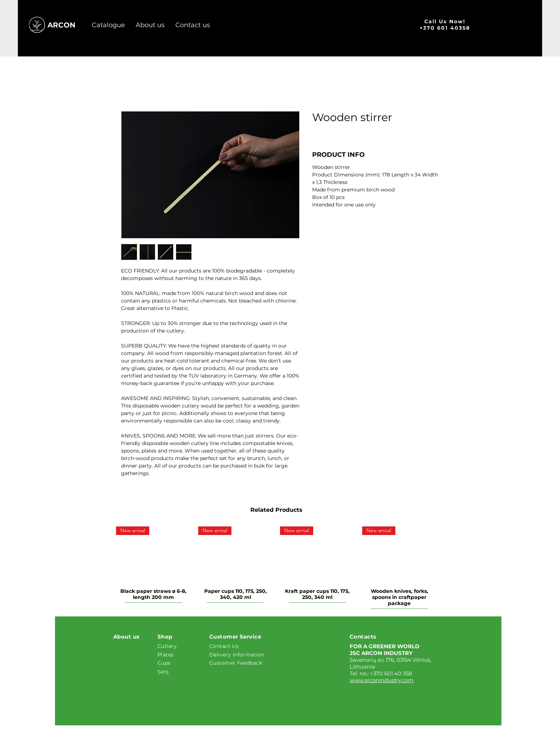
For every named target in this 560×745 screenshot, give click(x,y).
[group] (276, 569)
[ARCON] (64, 25)
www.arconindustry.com (382, 680)
